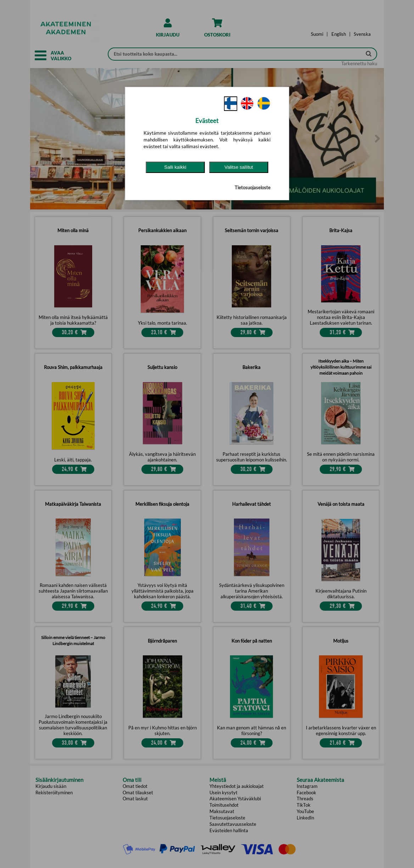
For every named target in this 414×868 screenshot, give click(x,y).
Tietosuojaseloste (253, 187)
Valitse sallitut (239, 167)
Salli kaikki (175, 167)
